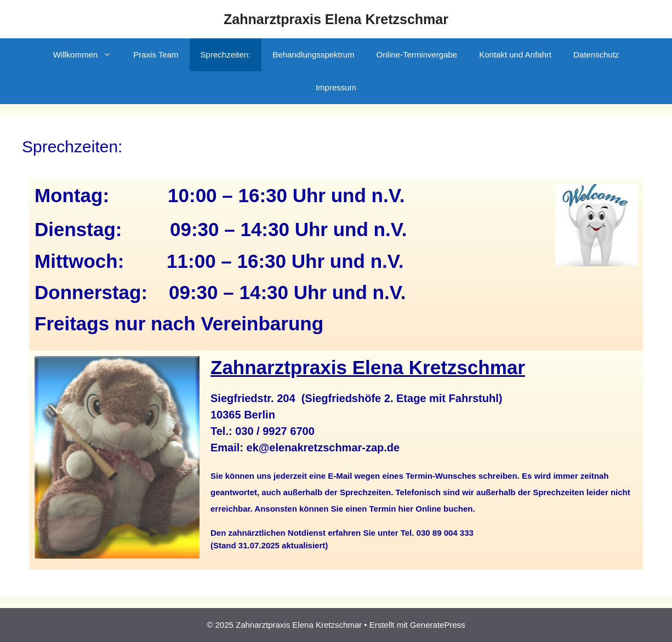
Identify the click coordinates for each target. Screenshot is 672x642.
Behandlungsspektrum (313, 55)
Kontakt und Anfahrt (515, 55)
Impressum (336, 87)
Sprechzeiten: (226, 55)
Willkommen (88, 55)
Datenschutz (596, 55)
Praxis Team (156, 55)
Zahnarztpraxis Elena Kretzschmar (336, 19)
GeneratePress (438, 625)
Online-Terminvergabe (417, 55)
